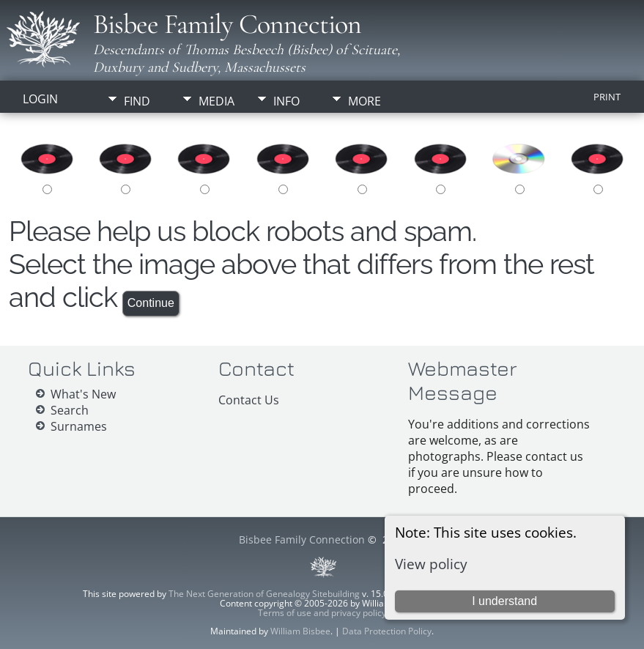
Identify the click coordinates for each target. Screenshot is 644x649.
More (364, 101)
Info (286, 101)
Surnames (79, 426)
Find (137, 101)
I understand (504, 601)
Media (216, 101)
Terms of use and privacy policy (322, 613)
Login (40, 99)
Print (607, 97)
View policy (431, 564)
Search (70, 410)
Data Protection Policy (387, 631)
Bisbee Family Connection (227, 24)
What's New (83, 394)
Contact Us (249, 400)
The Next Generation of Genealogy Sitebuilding (264, 594)
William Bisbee (300, 631)
